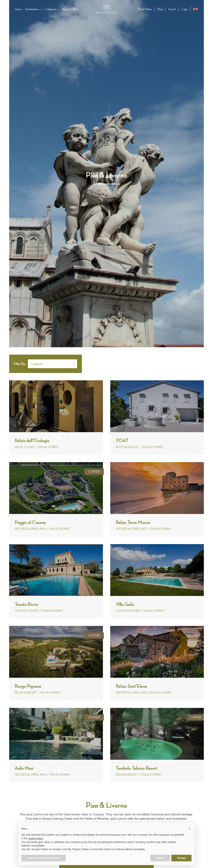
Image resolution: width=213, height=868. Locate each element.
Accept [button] (182, 858)
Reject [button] (160, 858)
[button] (52, 364)
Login (185, 9)
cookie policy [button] (36, 838)
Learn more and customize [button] (44, 858)
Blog (160, 9)
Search (172, 9)
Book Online (145, 9)
